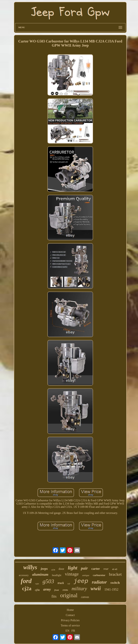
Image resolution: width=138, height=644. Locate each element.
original (69, 595)
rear (106, 569)
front (57, 590)
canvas (85, 597)
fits (54, 596)
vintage (72, 574)
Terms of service (70, 625)
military (79, 589)
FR (73, 631)
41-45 (115, 569)
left (69, 584)
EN (67, 631)
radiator (99, 582)
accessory (24, 575)
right (37, 584)
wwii (96, 588)
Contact (70, 615)
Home (70, 610)
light (73, 568)
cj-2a (53, 570)
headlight (57, 575)
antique (86, 575)
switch (115, 583)
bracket (115, 574)
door (61, 569)
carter (96, 569)
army (47, 589)
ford (26, 581)
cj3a (37, 590)
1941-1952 (111, 590)
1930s (65, 590)
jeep (81, 581)
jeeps (44, 569)
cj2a (27, 588)
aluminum (40, 574)
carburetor (99, 575)
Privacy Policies (70, 620)
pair (84, 568)
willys (30, 567)
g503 (48, 581)
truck (61, 583)
